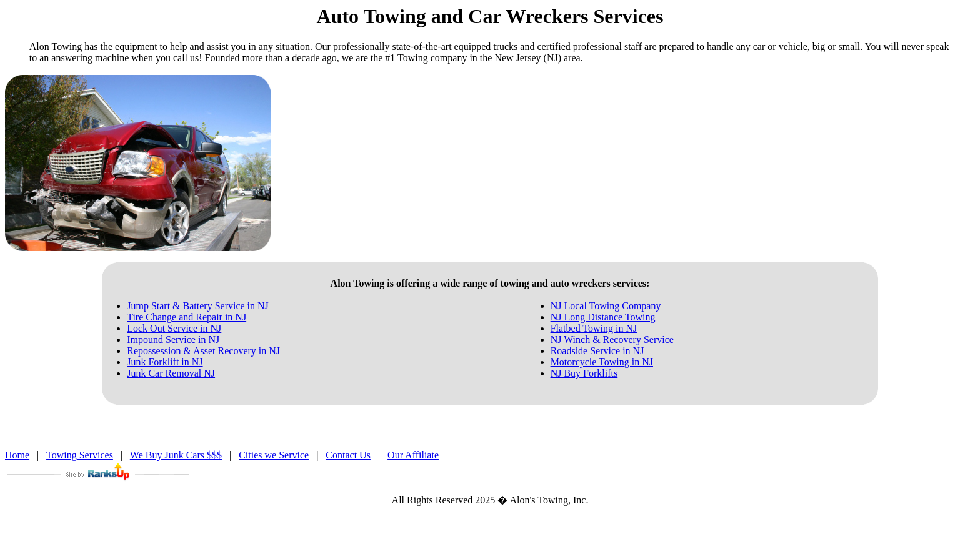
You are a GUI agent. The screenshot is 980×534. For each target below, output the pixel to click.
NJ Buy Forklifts (584, 373)
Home (17, 455)
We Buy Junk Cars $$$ (176, 455)
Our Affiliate (413, 455)
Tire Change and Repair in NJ (187, 317)
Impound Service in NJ (173, 339)
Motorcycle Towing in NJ (602, 362)
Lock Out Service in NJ (174, 328)
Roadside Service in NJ (597, 351)
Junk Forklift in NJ (165, 362)
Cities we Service (274, 455)
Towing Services (80, 455)
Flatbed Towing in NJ (594, 328)
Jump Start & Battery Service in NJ (198, 306)
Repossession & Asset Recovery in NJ (203, 351)
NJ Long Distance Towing (603, 317)
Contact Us (348, 455)
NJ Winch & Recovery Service (612, 339)
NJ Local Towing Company (606, 306)
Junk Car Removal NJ (171, 373)
